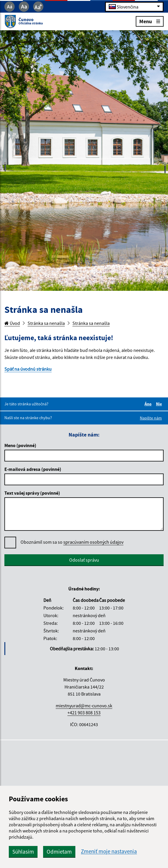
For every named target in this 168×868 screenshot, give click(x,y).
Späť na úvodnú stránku (28, 369)
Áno (149, 404)
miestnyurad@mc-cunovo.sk (84, 706)
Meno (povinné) (20, 445)
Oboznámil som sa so (72, 542)
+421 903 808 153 (84, 713)
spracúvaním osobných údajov (93, 542)
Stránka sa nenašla (46, 323)
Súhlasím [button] (23, 852)
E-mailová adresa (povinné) (33, 469)
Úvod (12, 323)
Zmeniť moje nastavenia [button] (109, 851)
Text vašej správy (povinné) (32, 493)
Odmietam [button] (59, 852)
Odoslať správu (84, 560)
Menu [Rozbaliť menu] (150, 21)
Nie (160, 404)
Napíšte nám (151, 418)
